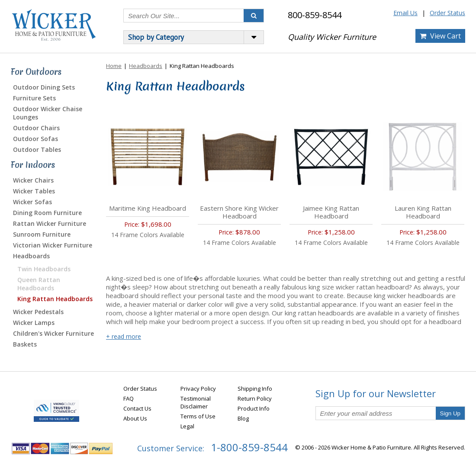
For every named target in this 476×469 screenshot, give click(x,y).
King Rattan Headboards (55, 299)
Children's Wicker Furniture (53, 333)
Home (114, 66)
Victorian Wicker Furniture (53, 245)
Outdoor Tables (37, 149)
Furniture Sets (34, 98)
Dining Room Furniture (47, 213)
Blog (243, 418)
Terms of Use (198, 416)
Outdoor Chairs (36, 128)
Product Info (254, 408)
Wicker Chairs (33, 180)
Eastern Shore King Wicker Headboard (239, 212)
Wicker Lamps (34, 323)
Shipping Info (255, 389)
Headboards (31, 256)
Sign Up (450, 413)
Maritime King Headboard (148, 208)
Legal (187, 426)
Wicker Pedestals (38, 312)
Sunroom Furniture (42, 234)
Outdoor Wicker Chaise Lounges (48, 113)
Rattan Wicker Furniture (50, 223)
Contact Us (137, 408)
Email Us (405, 13)
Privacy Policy (198, 389)
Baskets (25, 344)
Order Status (447, 13)
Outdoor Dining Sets (44, 87)
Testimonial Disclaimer (196, 402)
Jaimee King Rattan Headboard (331, 212)
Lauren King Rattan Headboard (423, 212)
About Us (135, 418)
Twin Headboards (44, 269)
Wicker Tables (34, 191)
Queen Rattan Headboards (39, 284)
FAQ (129, 398)
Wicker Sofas (32, 202)
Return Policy (255, 398)
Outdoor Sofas (35, 139)
